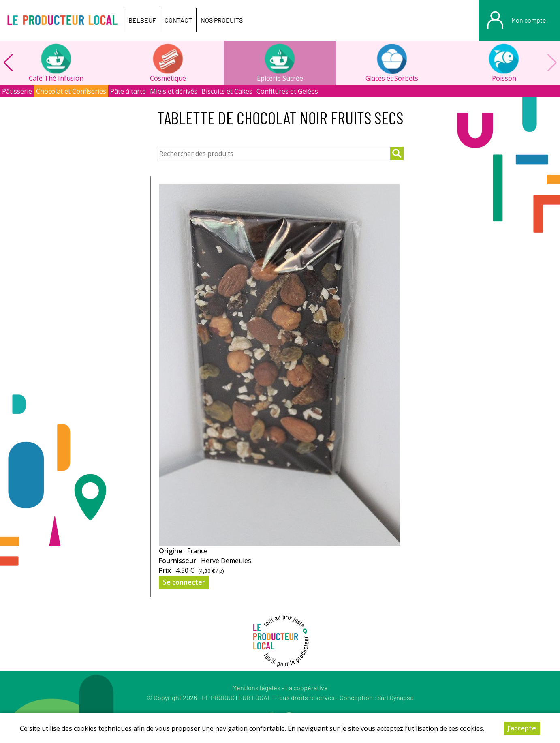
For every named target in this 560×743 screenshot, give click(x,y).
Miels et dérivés (174, 91)
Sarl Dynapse (395, 697)
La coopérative (307, 688)
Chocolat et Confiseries (71, 91)
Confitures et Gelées (287, 91)
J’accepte (522, 728)
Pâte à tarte (128, 91)
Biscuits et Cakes (227, 91)
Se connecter (184, 582)
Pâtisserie (17, 91)
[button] (8, 63)
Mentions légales (256, 688)
